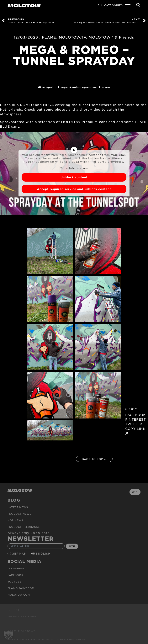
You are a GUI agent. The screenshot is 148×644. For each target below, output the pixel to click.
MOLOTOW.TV (72, 37)
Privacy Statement (23, 616)
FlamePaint (48, 87)
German (20, 554)
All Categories (110, 5)
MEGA (64, 87)
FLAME (49, 37)
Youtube (14, 582)
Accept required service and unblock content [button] (74, 189)
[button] (8, 636)
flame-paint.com (21, 588)
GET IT (72, 546)
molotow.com (19, 595)
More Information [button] (74, 168)
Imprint (13, 610)
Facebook (16, 575)
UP (135, 492)
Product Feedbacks (24, 527)
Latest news (18, 507)
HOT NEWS (15, 520)
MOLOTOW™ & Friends (111, 37)
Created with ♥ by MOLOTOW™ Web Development (47, 639)
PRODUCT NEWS (19, 514)
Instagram (16, 568)
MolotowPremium (84, 87)
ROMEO (105, 87)
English (44, 554)
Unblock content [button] (74, 177)
